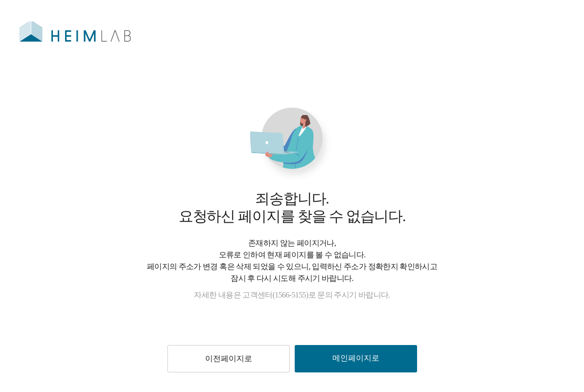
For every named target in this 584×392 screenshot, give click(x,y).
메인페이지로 (356, 358)
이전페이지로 (229, 358)
